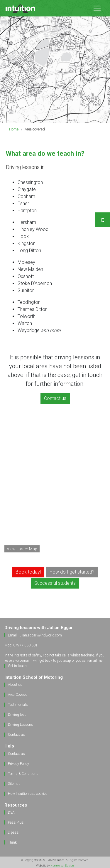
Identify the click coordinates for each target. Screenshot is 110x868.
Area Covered (18, 695)
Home (14, 129)
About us (15, 685)
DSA (11, 812)
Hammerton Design (62, 866)
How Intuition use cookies (28, 794)
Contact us (16, 735)
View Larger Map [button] (22, 549)
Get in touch (17, 666)
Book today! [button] (28, 572)
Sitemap (14, 784)
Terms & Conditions (23, 774)
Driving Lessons (21, 725)
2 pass (13, 832)
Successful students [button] (55, 583)
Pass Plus (16, 822)
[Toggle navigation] (97, 8)
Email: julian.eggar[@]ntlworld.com (35, 635)
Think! (13, 842)
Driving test (17, 715)
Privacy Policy (18, 764)
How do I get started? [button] (72, 572)
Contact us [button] (55, 398)
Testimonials (18, 705)
